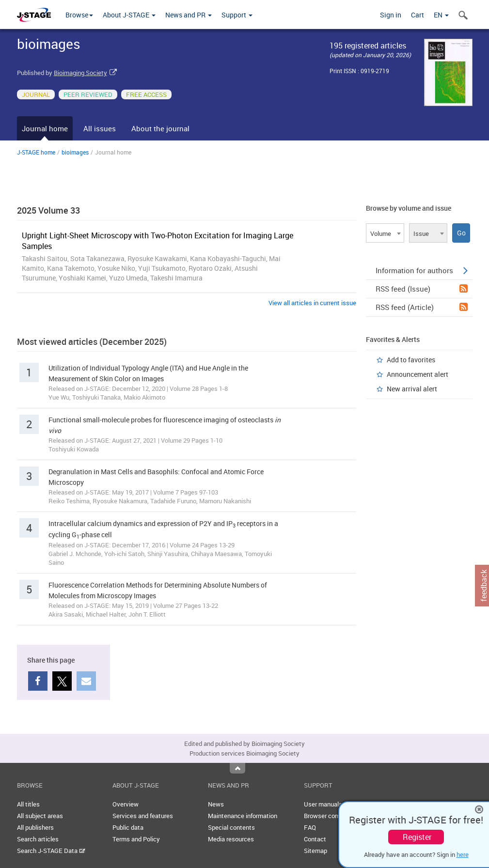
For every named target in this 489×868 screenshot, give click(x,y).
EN (441, 15)
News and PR (189, 15)
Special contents (231, 827)
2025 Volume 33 (48, 210)
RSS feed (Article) (422, 307)
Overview (126, 804)
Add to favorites (411, 360)
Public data (128, 827)
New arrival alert (412, 389)
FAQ (310, 827)
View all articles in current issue (312, 303)
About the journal (160, 128)
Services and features (143, 816)
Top (237, 768)
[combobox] (385, 233)
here (463, 854)
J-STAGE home (36, 152)
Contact (315, 839)
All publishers (35, 827)
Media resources (231, 839)
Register (417, 837)
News (216, 804)
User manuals (323, 804)
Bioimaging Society (80, 73)
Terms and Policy (136, 839)
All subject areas (40, 816)
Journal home (45, 128)
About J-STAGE (129, 15)
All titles (28, 804)
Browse (79, 15)
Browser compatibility (334, 816)
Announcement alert (418, 374)
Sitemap (315, 851)
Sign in (391, 15)
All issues (100, 128)
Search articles (38, 839)
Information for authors (422, 270)
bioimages (75, 152)
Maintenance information (243, 816)
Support (237, 15)
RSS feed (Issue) (422, 289)
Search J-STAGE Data (51, 851)
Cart (418, 15)
